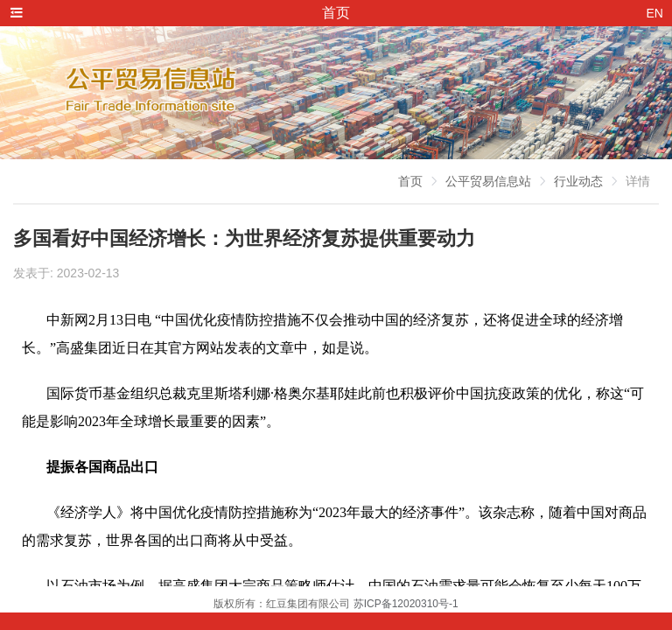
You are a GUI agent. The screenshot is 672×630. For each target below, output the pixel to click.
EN (655, 13)
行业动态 (578, 181)
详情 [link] (638, 181)
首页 (410, 181)
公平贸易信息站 (488, 181)
